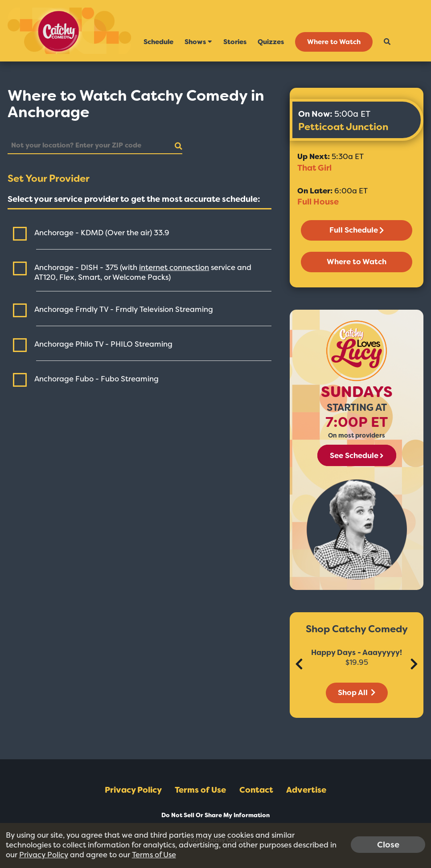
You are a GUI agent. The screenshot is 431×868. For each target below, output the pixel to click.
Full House (318, 202)
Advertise (306, 790)
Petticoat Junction (343, 127)
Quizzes (271, 42)
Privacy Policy (133, 790)
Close (388, 844)
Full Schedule (357, 230)
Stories (235, 42)
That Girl (314, 168)
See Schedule (357, 455)
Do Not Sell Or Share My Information (215, 815)
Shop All (357, 692)
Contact (256, 790)
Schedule (158, 42)
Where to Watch (334, 42)
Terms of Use (200, 790)
